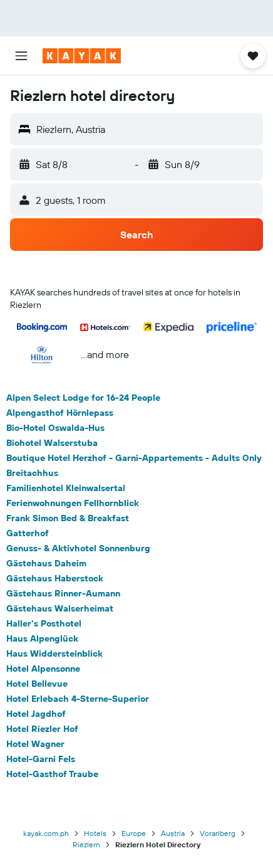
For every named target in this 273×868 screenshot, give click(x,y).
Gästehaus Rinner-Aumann (63, 593)
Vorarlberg (218, 833)
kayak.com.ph (46, 833)
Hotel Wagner (35, 744)
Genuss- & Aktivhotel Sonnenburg (78, 548)
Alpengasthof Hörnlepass (60, 413)
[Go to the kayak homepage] (82, 56)
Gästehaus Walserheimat (60, 608)
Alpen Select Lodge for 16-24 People (83, 398)
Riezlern (86, 844)
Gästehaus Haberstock (55, 578)
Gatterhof (28, 533)
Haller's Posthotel (44, 623)
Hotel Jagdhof (36, 714)
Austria (173, 833)
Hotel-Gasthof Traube (52, 774)
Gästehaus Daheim (46, 563)
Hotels (95, 833)
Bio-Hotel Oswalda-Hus (55, 428)
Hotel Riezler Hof (42, 729)
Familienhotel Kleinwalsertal (66, 488)
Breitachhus (32, 473)
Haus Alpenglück (42, 638)
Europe (134, 833)
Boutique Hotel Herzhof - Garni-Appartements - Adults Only (134, 458)
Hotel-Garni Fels (41, 759)
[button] (21, 56)
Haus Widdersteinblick (54, 654)
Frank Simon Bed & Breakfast (68, 518)
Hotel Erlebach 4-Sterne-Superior (78, 699)
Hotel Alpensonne (43, 669)
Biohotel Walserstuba (52, 443)
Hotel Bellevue (37, 684)
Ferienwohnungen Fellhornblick (73, 503)
